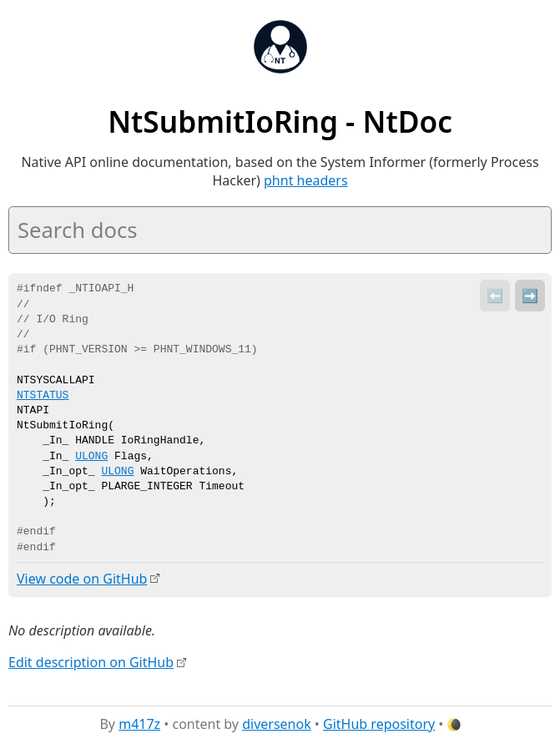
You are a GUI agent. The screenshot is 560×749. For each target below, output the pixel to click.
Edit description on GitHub (91, 662)
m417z (139, 723)
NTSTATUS (43, 396)
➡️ (530, 296)
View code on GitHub (82, 579)
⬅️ (495, 296)
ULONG (91, 457)
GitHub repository (379, 723)
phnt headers (306, 180)
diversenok (277, 723)
